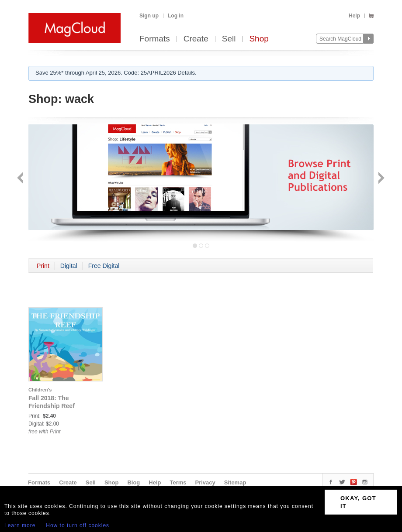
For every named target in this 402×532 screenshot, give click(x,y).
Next (380, 179)
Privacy (205, 482)
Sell (229, 39)
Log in (176, 16)
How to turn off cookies (78, 525)
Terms (178, 482)
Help (354, 16)
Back (21, 179)
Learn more (20, 525)
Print (43, 266)
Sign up (149, 16)
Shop (259, 39)
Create (196, 39)
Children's (40, 390)
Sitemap (235, 482)
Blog (133, 482)
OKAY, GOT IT (358, 502)
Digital (69, 266)
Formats (155, 39)
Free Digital (104, 266)
